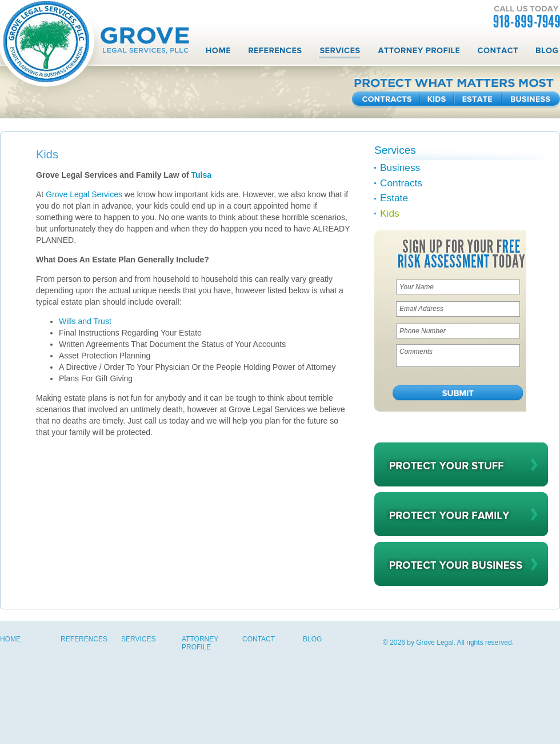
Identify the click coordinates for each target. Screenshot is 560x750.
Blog (546, 53)
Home (218, 53)
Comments (458, 356)
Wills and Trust (85, 321)
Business (531, 100)
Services (339, 53)
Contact (497, 53)
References (275, 53)
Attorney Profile (418, 53)
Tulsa (203, 175)
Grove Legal (435, 643)
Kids (437, 100)
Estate (478, 100)
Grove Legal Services (84, 194)
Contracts (386, 100)
